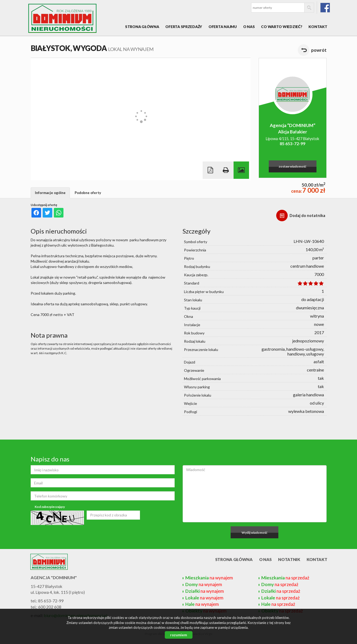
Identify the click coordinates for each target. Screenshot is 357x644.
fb (325, 8)
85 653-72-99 (292, 144)
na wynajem (209, 578)
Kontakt (318, 27)
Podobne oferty (88, 193)
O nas (249, 27)
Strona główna (142, 27)
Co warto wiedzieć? (282, 27)
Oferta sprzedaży (184, 27)
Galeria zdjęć (241, 170)
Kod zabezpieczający (50, 507)
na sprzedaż (285, 578)
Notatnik (289, 559)
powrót (319, 50)
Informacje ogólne (50, 193)
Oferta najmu (223, 27)
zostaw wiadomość (292, 166)
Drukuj (226, 170)
